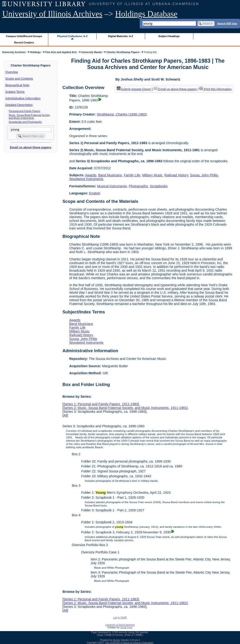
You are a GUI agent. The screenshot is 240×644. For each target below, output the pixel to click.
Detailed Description (19, 105)
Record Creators (24, 42)
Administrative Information (23, 98)
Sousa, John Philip (204, 175)
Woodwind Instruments (86, 179)
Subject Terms (15, 92)
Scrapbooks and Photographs (25, 122)
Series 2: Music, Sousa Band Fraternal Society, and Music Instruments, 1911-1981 (125, 408)
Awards (91, 175)
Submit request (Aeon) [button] (134, 89)
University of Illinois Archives (52, 14)
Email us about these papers (30, 147)
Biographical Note (17, 85)
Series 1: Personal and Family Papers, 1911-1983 (101, 404)
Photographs (139, 186)
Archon (117, 640)
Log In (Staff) (120, 618)
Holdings (35, 52)
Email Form (126, 627)
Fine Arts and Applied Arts (61, 52)
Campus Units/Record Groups (24, 36)
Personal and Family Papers (25, 111)
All (65, 415)
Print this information (215, 89)
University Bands (92, 52)
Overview (12, 72)
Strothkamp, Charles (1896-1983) (122, 114)
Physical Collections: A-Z (72, 36)
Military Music (152, 175)
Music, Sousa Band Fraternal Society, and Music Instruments (30, 116)
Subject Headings (169, 36)
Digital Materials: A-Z (121, 36)
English (95, 193)
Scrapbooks (159, 186)
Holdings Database (146, 14)
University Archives (14, 52)
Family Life (132, 175)
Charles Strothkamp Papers (123, 52)
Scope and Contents (19, 79)
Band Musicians (110, 175)
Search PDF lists (227, 23)
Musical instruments (112, 186)
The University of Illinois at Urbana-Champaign (129, 643)
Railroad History (176, 175)
